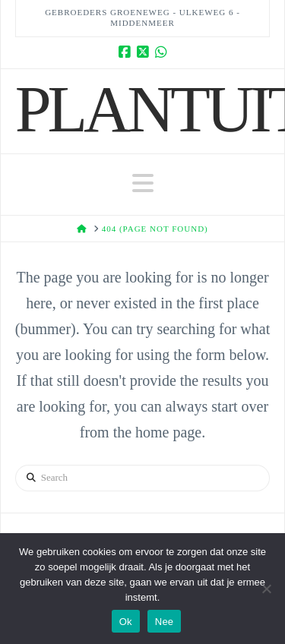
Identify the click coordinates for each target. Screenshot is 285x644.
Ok (126, 622)
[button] (143, 183)
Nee (165, 622)
